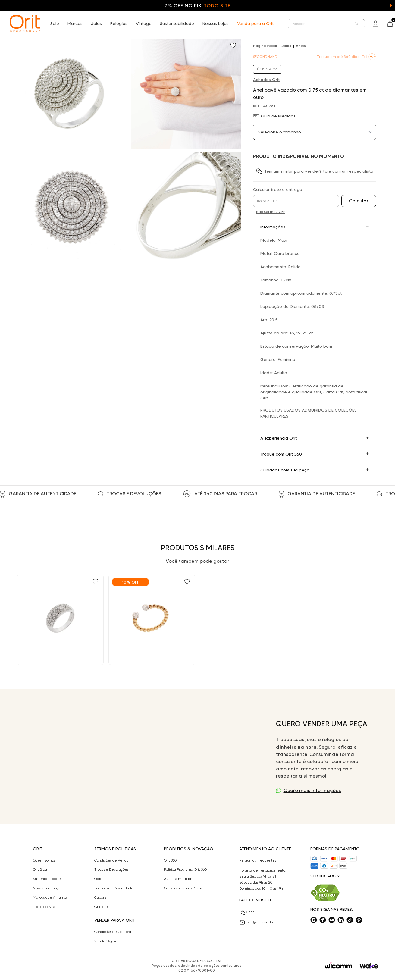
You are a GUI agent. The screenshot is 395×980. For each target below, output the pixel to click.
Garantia (102, 879)
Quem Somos (44, 860)
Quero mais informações (312, 790)
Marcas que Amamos (50, 897)
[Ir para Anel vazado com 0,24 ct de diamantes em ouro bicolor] (152, 620)
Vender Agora (106, 941)
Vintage (144, 23)
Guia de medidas (178, 879)
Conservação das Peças (183, 888)
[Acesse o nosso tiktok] (350, 920)
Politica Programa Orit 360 (185, 869)
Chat (247, 912)
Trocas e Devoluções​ (111, 869)
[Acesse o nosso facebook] (323, 920)
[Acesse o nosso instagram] (314, 920)
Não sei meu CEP (271, 212)
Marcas (75, 23)
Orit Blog (40, 869)
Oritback (101, 907)
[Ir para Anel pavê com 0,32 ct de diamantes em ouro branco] (60, 620)
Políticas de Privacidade (114, 888)
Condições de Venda (111, 860)
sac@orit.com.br (256, 922)
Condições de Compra (113, 932)
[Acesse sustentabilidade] (325, 893)
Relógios (119, 23)
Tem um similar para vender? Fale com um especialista (319, 171)
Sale (55, 23)
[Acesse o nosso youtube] (332, 920)
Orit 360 (170, 860)
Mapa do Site (44, 907)
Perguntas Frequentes (258, 860)
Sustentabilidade (177, 23)
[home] (25, 23)
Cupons (100, 897)
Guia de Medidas (278, 116)
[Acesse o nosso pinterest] (359, 920)
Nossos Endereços (47, 888)
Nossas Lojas (216, 23)
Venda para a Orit (255, 23)
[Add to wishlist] (234, 46)
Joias (96, 23)
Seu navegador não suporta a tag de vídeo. (141, 757)
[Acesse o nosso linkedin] (341, 920)
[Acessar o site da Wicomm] (339, 966)
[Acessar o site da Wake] (369, 966)
